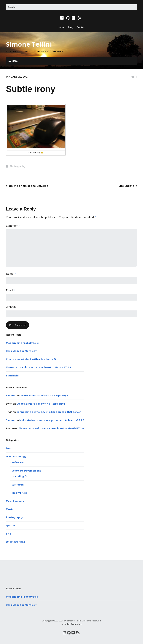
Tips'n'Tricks (19, 493)
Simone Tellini (29, 44)
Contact (81, 27)
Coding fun (22, 476)
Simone (11, 395)
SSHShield (12, 376)
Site (8, 534)
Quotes (11, 525)
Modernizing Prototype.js (22, 343)
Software (18, 462)
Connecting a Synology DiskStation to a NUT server (49, 412)
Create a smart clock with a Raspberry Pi (31, 359)
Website (11, 307)
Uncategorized (15, 542)
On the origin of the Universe (29, 186)
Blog (71, 27)
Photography (17, 166)
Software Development (26, 471)
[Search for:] (71, 7)
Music (10, 509)
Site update (126, 186)
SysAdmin (18, 485)
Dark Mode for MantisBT (21, 351)
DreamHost (77, 624)
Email (10, 290)
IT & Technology (16, 456)
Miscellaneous (15, 501)
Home (61, 27)
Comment (13, 226)
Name (11, 274)
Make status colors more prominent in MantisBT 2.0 (38, 367)
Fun (8, 448)
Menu (15, 61)
